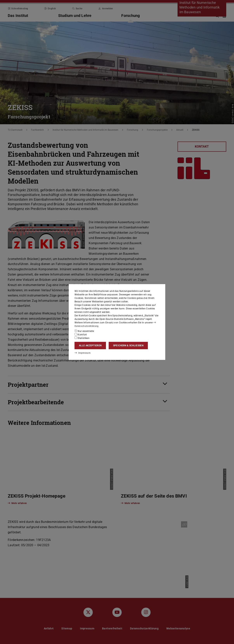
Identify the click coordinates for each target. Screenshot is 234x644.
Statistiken (82, 338)
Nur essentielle (84, 331)
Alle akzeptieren (90, 346)
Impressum (82, 353)
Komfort (81, 334)
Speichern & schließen (128, 346)
